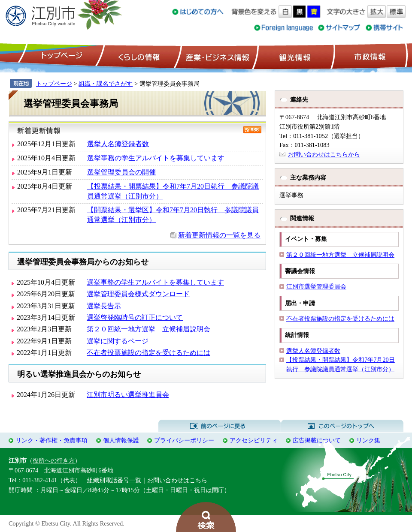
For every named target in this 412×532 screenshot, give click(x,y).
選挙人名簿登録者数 (118, 144)
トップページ (61, 56)
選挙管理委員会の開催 (121, 172)
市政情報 (369, 56)
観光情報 (294, 56)
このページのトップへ (342, 426)
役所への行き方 (54, 460)
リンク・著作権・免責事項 (51, 440)
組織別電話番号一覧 (114, 480)
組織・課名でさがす (106, 84)
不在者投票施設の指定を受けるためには (148, 353)
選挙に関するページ (118, 341)
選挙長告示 (104, 306)
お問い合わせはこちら (177, 480)
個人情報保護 (121, 440)
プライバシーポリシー (184, 440)
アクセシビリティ (254, 440)
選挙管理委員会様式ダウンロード (138, 294)
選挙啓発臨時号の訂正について (135, 317)
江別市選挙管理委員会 (316, 286)
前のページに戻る (220, 426)
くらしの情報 (138, 56)
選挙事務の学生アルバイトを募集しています (156, 158)
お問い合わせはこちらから (324, 154)
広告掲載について (317, 440)
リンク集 (368, 440)
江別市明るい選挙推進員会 (128, 395)
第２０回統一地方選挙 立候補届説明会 (148, 329)
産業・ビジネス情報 (216, 56)
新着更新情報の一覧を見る (219, 235)
